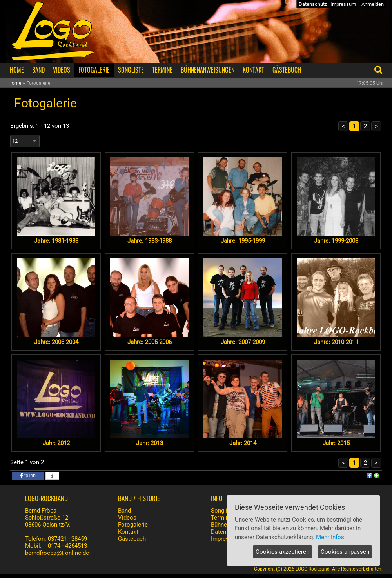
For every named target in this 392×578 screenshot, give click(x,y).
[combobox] (25, 141)
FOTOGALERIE (94, 70)
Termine (221, 518)
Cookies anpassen (345, 552)
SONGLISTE (131, 70)
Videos (127, 518)
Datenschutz (313, 4)
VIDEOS (62, 70)
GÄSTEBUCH (287, 70)
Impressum (343, 4)
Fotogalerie (133, 525)
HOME (17, 70)
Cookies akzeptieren (282, 552)
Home (15, 83)
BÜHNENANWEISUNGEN (208, 70)
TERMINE (162, 70)
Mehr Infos (330, 537)
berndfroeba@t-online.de (57, 553)
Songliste (223, 511)
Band (124, 511)
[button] (28, 476)
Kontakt (128, 532)
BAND (38, 70)
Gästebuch (132, 539)
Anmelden (373, 4)
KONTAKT (253, 70)
